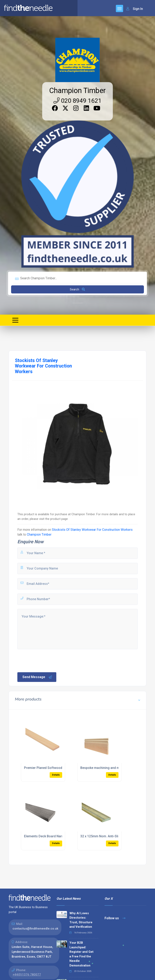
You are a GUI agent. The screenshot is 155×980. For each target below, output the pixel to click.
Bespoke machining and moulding (105, 768)
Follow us (115, 918)
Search (77, 289)
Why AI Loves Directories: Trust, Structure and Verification (81, 920)
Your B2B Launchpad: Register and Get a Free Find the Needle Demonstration (81, 954)
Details (56, 775)
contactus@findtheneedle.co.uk (35, 929)
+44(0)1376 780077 (27, 975)
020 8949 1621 (77, 101)
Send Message (37, 677)
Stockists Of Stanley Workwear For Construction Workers (92, 530)
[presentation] (47, 660)
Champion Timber (77, 91)
